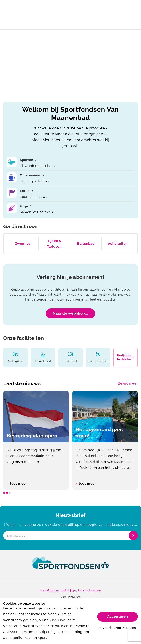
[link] (70, 566)
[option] (36, 440)
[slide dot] (4, 493)
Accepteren (117, 616)
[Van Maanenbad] (37, 16)
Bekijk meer (128, 383)
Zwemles (23, 243)
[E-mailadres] (70, 536)
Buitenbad (86, 243)
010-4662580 (70, 597)
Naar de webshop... (70, 313)
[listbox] (70, 440)
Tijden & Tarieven (54, 244)
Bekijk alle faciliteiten (126, 357)
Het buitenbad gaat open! (70, 5)
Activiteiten (118, 243)
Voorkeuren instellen (118, 628)
